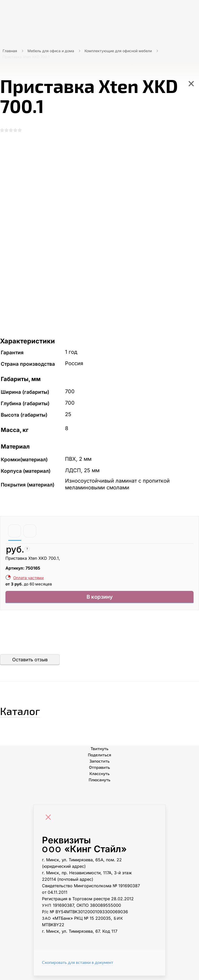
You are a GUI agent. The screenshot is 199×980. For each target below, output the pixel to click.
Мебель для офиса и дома (51, 51)
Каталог (30, 713)
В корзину (100, 600)
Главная (10, 51)
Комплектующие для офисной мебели (118, 51)
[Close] (49, 822)
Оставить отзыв (30, 664)
